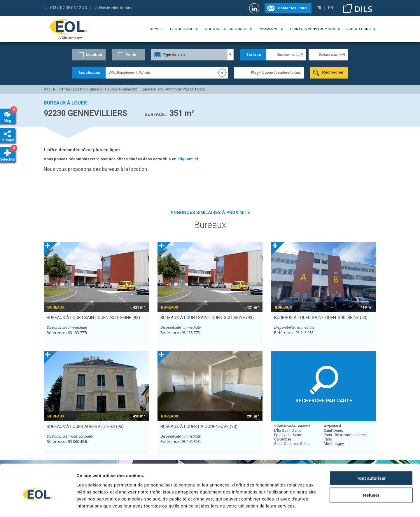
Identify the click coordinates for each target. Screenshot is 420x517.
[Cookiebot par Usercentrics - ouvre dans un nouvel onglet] (38, 506)
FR (319, 8)
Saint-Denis (333, 430)
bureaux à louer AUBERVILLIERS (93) (85, 427)
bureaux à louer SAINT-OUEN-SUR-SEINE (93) (93, 318)
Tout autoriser (371, 452)
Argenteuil (332, 426)
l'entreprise (182, 29)
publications (359, 29)
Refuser (371, 469)
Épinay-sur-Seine (288, 435)
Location (94, 54)
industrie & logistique (226, 29)
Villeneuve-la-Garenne (292, 426)
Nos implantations (116, 8)
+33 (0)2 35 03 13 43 (68, 8)
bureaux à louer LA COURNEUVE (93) (199, 427)
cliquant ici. (188, 159)
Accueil (157, 29)
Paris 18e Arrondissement (345, 435)
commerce (268, 29)
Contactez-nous (293, 8)
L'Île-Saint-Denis (288, 430)
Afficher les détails (321, 505)
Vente (131, 54)
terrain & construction (312, 29)
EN (331, 8)
